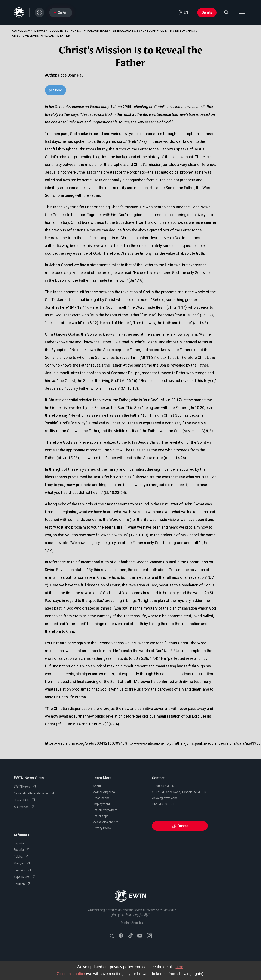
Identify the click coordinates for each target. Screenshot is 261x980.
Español (19, 843)
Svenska (23, 870)
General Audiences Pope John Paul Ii (139, 30)
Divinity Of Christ (183, 30)
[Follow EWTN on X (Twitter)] (112, 936)
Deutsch (23, 884)
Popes (75, 30)
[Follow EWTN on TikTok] (130, 936)
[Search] (226, 12)
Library (40, 30)
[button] (183, 12)
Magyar (22, 863)
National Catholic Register (34, 793)
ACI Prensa (25, 807)
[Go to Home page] (131, 896)
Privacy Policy (102, 828)
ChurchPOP (25, 800)
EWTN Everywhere (105, 810)
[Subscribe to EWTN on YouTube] (140, 936)
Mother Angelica (104, 792)
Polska (22, 857)
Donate (207, 13)
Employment (101, 804)
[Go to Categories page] (39, 12)
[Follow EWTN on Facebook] (121, 936)
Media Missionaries (106, 822)
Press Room (101, 798)
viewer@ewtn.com (165, 798)
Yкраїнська (25, 877)
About (97, 786)
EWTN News (25, 786)
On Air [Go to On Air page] (61, 13)
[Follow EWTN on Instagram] (149, 936)
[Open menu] (242, 12)
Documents (58, 30)
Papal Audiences (96, 30)
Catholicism (21, 30)
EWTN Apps (101, 816)
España (22, 850)
